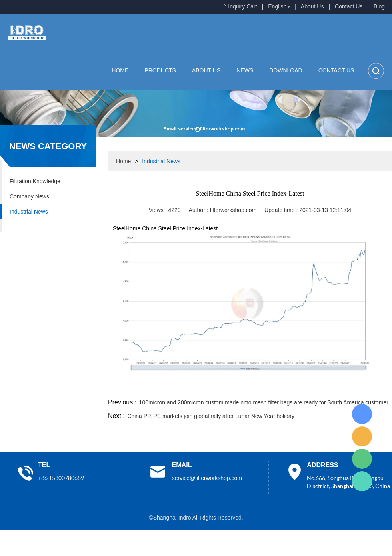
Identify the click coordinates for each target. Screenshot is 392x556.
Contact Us (349, 6)
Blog (379, 6)
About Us (312, 6)
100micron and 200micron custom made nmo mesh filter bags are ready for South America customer (264, 402)
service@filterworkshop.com (207, 478)
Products (160, 70)
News (245, 70)
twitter (292, 387)
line (270, 387)
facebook (249, 387)
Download (286, 70)
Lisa (362, 414)
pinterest (335, 387)
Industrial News (29, 212)
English (277, 6)
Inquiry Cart (242, 6)
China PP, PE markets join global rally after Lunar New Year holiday (211, 416)
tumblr (356, 387)
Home (120, 70)
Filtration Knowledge (35, 181)
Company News (29, 196)
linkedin (378, 387)
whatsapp (313, 387)
